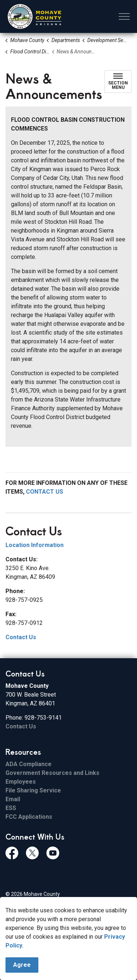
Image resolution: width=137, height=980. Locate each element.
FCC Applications (29, 817)
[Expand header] (124, 16)
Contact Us (21, 637)
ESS (11, 808)
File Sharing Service (33, 790)
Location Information (35, 545)
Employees (21, 782)
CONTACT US (45, 492)
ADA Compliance (28, 764)
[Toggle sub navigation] (118, 82)
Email (13, 799)
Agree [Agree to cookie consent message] (22, 967)
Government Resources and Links (52, 773)
